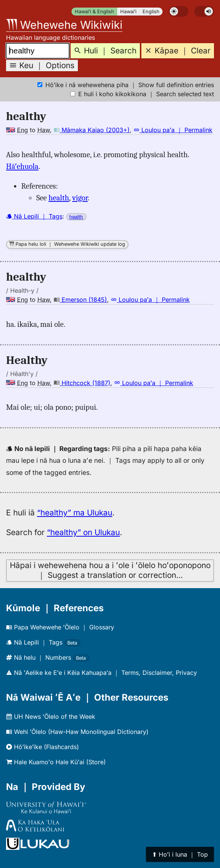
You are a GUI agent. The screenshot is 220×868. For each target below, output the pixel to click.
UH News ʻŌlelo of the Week (51, 717)
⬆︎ (180, 854)
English (151, 12)
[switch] (178, 11)
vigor (80, 198)
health (59, 198)
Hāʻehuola (22, 166)
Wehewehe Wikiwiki (64, 25)
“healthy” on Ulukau (83, 532)
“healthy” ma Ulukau (75, 513)
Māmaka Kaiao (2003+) (92, 130)
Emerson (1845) (80, 300)
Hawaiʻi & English (95, 12)
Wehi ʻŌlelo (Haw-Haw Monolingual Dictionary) (77, 732)
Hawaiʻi (128, 12)
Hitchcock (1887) (82, 383)
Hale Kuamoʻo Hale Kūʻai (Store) (56, 762)
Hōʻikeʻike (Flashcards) (43, 747)
